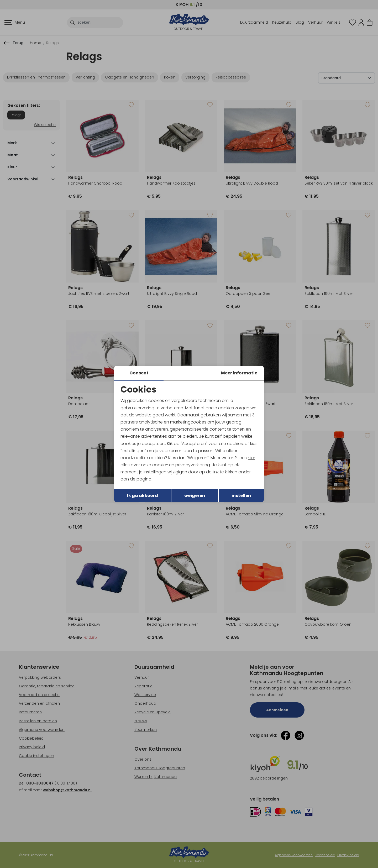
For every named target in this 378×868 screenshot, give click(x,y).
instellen (241, 496)
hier (251, 458)
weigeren (195, 496)
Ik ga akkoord (143, 496)
